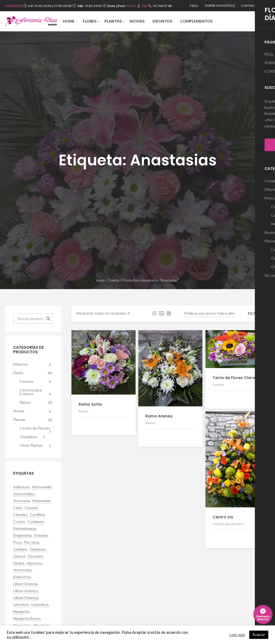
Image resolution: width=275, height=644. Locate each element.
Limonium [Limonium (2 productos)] (21, 605)
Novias (33, 411)
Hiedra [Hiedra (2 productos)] (19, 563)
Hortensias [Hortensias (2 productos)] (22, 570)
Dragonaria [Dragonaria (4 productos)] (22, 535)
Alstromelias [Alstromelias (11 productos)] (24, 494)
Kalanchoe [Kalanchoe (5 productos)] (22, 577)
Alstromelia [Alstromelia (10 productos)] (41, 487)
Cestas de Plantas (36, 429)
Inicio (100, 280)
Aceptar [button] (259, 635)
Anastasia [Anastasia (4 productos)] (21, 501)
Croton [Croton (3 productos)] (19, 522)
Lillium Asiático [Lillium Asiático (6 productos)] (26, 591)
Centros (36, 382)
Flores (33, 373)
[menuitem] (194, 6)
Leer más (237, 635)
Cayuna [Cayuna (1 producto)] (31, 508)
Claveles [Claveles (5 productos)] (20, 515)
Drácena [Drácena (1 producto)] (41, 535)
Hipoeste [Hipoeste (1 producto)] (34, 563)
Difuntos (33, 365)
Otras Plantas (36, 446)
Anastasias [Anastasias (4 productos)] (41, 501)
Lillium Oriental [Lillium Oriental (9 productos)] (26, 598)
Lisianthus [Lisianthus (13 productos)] (40, 605)
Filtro (255, 313)
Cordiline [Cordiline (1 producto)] (37, 515)
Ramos (36, 403)
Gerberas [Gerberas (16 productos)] (37, 549)
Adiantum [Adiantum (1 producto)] (21, 487)
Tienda (113, 280)
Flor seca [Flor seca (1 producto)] (32, 542)
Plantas (33, 420)
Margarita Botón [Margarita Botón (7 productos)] (27, 618)
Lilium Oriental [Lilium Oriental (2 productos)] (25, 584)
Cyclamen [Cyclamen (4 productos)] (36, 522)
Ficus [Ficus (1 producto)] (17, 542)
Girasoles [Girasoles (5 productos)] (35, 556)
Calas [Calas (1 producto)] (18, 508)
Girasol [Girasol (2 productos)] (19, 556)
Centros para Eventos (36, 392)
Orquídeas (33, 437)
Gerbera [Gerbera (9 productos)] (20, 549)
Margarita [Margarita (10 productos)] (21, 612)
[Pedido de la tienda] (209, 314)
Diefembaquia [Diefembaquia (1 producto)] (25, 529)
